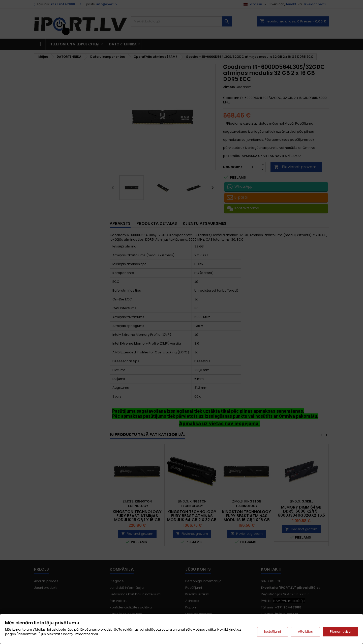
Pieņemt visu (340, 632)
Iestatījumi (273, 632)
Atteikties (305, 632)
